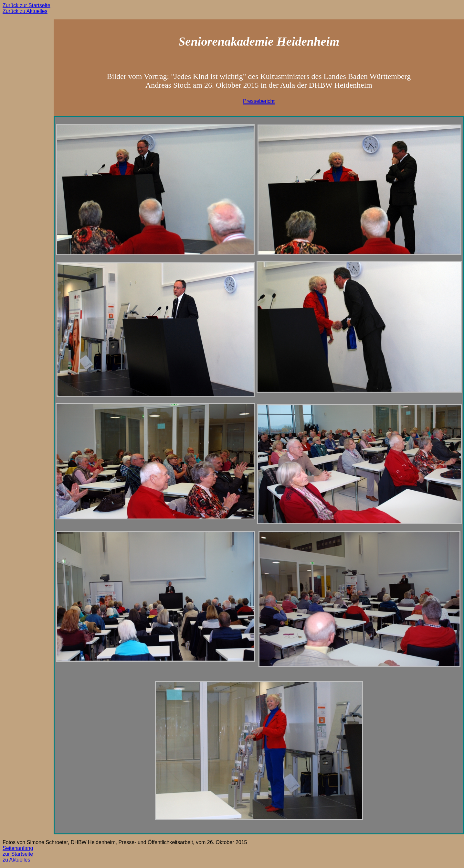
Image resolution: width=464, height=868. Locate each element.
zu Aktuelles (16, 860)
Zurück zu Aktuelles (25, 11)
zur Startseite (18, 854)
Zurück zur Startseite (26, 5)
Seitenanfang (18, 848)
